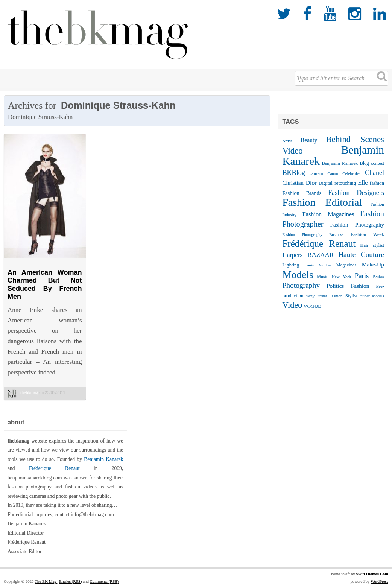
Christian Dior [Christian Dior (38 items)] (299, 183)
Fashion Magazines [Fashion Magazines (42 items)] (328, 214)
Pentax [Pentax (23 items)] (378, 277)
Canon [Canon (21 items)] (333, 174)
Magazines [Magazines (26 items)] (346, 265)
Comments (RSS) (104, 581)
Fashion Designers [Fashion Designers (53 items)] (356, 193)
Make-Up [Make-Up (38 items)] (373, 264)
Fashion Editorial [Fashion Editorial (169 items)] (322, 202)
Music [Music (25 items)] (322, 277)
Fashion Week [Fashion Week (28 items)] (367, 234)
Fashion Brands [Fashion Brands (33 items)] (302, 193)
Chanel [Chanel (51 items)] (375, 173)
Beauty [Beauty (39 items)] (309, 140)
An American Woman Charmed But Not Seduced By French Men (45, 285)
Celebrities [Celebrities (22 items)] (351, 173)
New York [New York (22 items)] (341, 277)
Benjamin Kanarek (103, 459)
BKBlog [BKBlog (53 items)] (294, 173)
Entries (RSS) (70, 581)
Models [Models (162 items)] (298, 275)
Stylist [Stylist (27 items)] (352, 296)
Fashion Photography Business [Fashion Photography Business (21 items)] (313, 235)
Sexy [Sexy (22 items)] (310, 296)
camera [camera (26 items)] (316, 173)
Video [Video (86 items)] (292, 305)
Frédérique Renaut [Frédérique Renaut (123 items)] (319, 244)
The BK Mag (46, 581)
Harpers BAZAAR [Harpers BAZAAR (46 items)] (308, 255)
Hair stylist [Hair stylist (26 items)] (372, 245)
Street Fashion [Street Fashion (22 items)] (330, 296)
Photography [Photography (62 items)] (301, 285)
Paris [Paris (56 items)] (362, 276)
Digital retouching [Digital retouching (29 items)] (337, 183)
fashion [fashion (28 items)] (377, 183)
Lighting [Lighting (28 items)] (291, 265)
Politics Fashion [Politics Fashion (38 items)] (348, 286)
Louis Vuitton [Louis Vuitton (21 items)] (318, 265)
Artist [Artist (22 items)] (287, 141)
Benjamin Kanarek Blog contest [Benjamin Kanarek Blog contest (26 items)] (353, 163)
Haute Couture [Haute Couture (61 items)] (361, 255)
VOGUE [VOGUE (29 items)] (312, 306)
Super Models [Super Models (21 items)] (372, 296)
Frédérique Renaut (54, 468)
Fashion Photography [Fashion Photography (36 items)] (357, 225)
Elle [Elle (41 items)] (363, 183)
